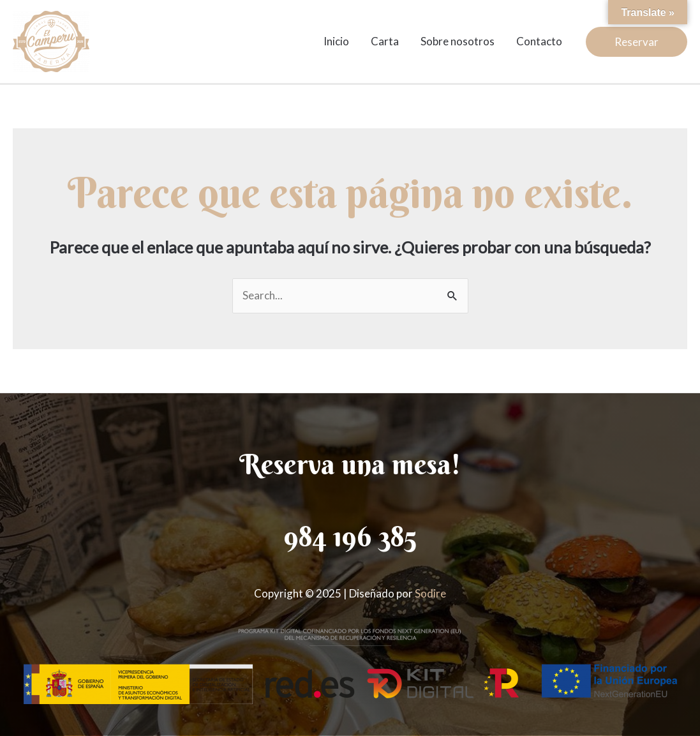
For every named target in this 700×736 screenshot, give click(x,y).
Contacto (539, 41)
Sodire (430, 593)
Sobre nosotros (458, 41)
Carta (385, 41)
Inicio (336, 41)
